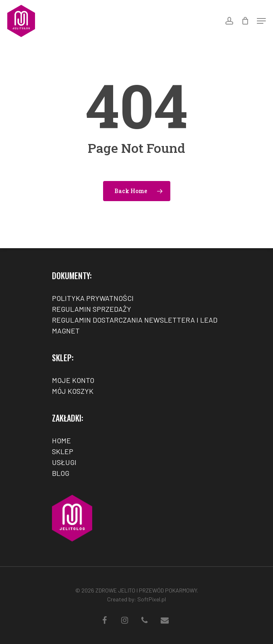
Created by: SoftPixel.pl (136, 599)
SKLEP (63, 451)
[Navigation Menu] (261, 21)
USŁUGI (64, 462)
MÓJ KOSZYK (73, 391)
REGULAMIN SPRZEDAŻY (92, 309)
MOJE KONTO (73, 380)
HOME (61, 440)
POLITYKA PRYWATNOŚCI (93, 298)
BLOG (61, 473)
